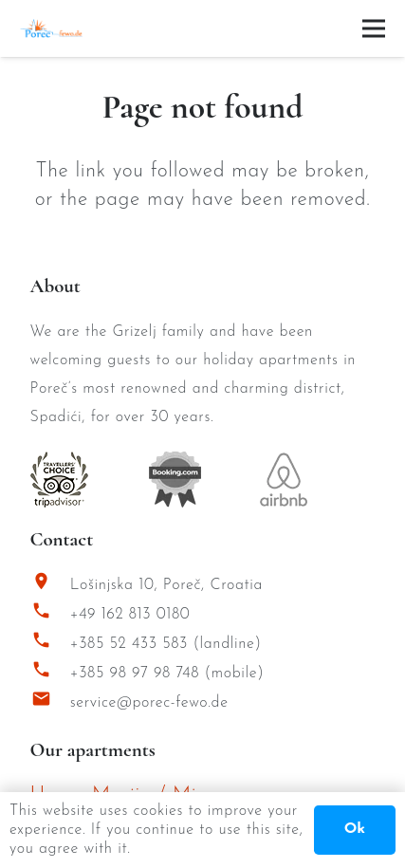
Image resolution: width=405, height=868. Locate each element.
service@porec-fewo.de (149, 703)
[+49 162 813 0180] (50, 615)
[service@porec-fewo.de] (50, 703)
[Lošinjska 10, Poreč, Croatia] (50, 586)
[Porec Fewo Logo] (51, 28)
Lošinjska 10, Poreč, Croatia (166, 585)
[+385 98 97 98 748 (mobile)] (50, 674)
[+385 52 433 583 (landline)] (50, 645)
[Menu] (374, 28)
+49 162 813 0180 (130, 615)
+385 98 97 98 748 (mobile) (167, 674)
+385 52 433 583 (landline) (166, 644)
